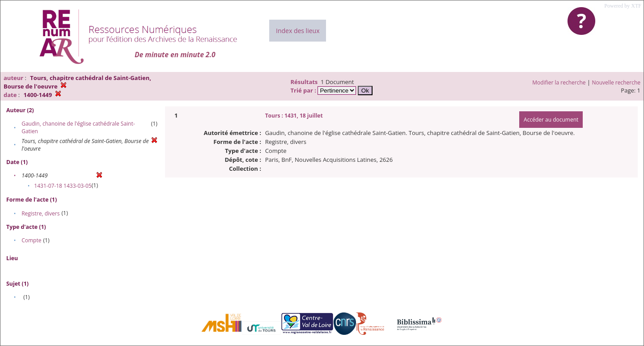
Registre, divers (40, 213)
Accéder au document (551, 120)
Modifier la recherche (559, 82)
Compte (31, 240)
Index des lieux (298, 31)
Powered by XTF (623, 6)
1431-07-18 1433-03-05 (63, 186)
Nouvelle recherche (616, 82)
